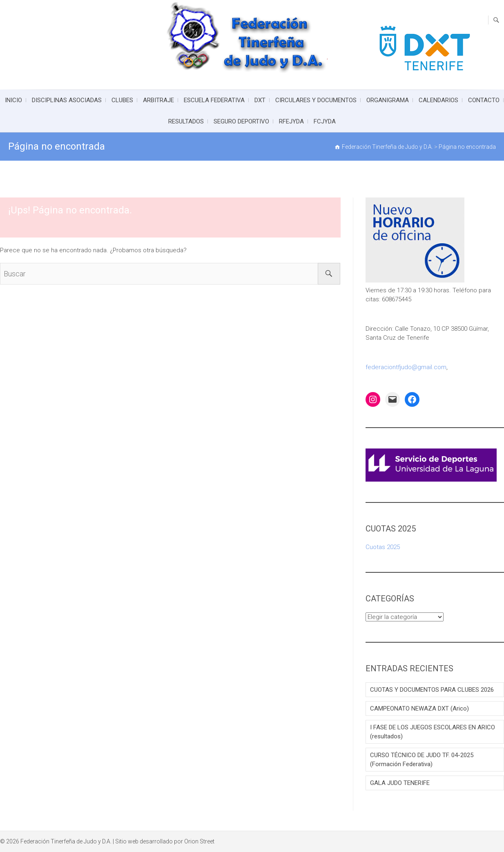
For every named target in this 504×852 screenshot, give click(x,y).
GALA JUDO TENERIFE (400, 783)
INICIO (13, 100)
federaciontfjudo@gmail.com (406, 367)
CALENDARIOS (438, 100)
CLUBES (122, 100)
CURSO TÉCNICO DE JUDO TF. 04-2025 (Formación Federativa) (422, 760)
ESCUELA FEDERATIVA (214, 100)
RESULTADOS (186, 121)
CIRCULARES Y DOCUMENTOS (316, 100)
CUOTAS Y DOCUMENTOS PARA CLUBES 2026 (432, 690)
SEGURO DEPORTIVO (241, 121)
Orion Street (199, 841)
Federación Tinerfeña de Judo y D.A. (66, 841)
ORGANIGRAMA (388, 100)
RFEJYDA (291, 121)
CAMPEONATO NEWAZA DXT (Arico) (419, 709)
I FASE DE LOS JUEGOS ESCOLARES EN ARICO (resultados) (433, 732)
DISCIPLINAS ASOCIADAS (67, 100)
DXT (260, 100)
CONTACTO (484, 100)
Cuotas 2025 (383, 547)
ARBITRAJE (158, 100)
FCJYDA (325, 121)
